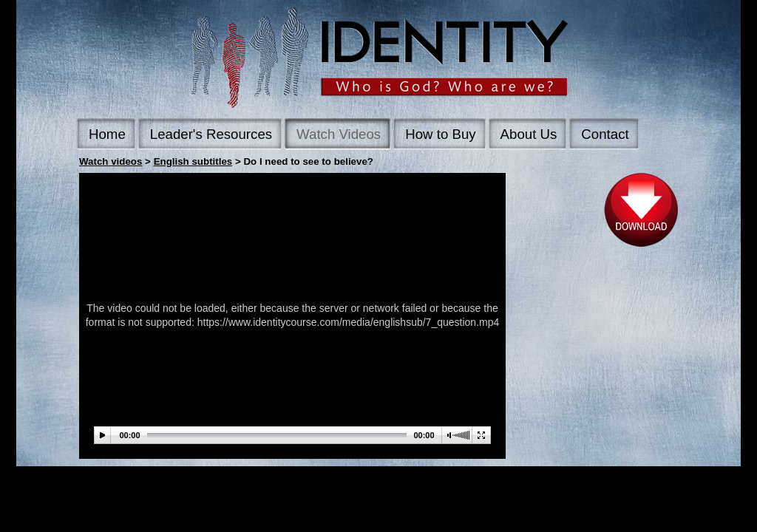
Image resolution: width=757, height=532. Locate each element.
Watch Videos (339, 134)
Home (107, 134)
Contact (605, 134)
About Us (529, 134)
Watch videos (111, 161)
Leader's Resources (211, 134)
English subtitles (193, 161)
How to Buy (440, 134)
